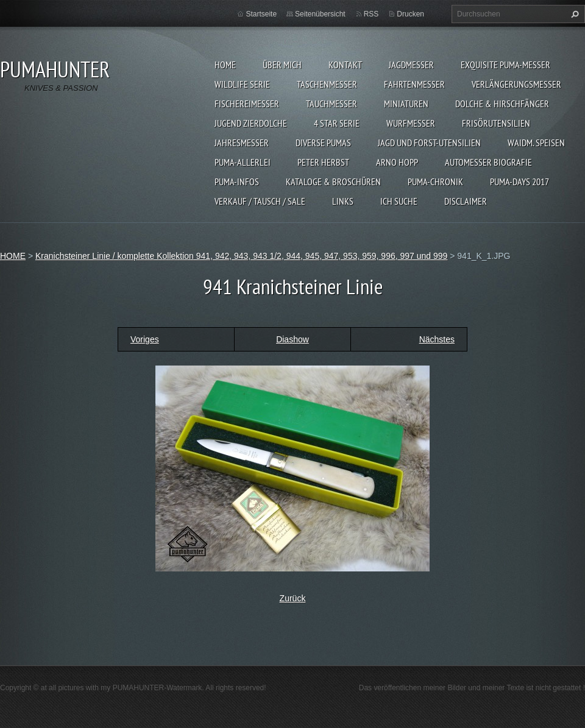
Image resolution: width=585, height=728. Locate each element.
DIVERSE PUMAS (323, 143)
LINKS (343, 201)
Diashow (292, 339)
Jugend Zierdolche (251, 123)
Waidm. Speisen (536, 143)
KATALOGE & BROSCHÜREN (333, 182)
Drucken (410, 14)
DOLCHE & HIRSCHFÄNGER (502, 104)
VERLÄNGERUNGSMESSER (516, 84)
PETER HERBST (323, 162)
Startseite (261, 14)
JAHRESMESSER (242, 143)
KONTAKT (345, 65)
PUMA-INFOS (237, 182)
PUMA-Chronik (435, 182)
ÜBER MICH (282, 65)
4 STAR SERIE (337, 123)
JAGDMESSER (411, 65)
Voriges (145, 339)
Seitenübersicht (320, 14)
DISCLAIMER (466, 201)
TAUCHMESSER (331, 104)
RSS (371, 14)
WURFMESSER (411, 123)
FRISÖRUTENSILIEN (496, 123)
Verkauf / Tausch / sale (260, 201)
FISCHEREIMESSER (247, 104)
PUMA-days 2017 (519, 182)
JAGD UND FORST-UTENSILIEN (429, 143)
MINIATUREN (406, 104)
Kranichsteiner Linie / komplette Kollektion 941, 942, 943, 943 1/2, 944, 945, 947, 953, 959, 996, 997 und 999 (241, 256)
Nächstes (437, 339)
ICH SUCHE (399, 201)
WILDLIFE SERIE (242, 84)
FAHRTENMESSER (414, 84)
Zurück (293, 598)
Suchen (573, 14)
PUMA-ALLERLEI (243, 162)
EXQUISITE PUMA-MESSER (505, 65)
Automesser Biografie (488, 162)
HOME (225, 65)
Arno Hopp (397, 162)
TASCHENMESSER (327, 84)
